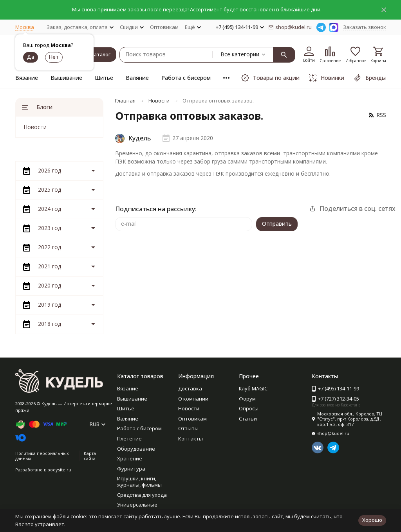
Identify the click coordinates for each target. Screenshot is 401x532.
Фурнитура (131, 469)
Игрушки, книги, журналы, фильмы (139, 482)
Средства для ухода (142, 495)
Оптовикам (164, 27)
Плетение (129, 439)
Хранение (130, 458)
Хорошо (372, 520)
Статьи (248, 419)
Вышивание (66, 78)
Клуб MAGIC (253, 388)
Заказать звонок (365, 27)
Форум (247, 399)
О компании (193, 399)
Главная (125, 101)
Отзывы (188, 428)
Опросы (249, 408)
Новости (159, 101)
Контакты (191, 439)
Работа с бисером (186, 78)
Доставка (190, 388)
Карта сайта (90, 456)
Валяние (137, 78)
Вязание (27, 78)
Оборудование (136, 449)
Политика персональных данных (42, 456)
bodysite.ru (59, 470)
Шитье (104, 78)
